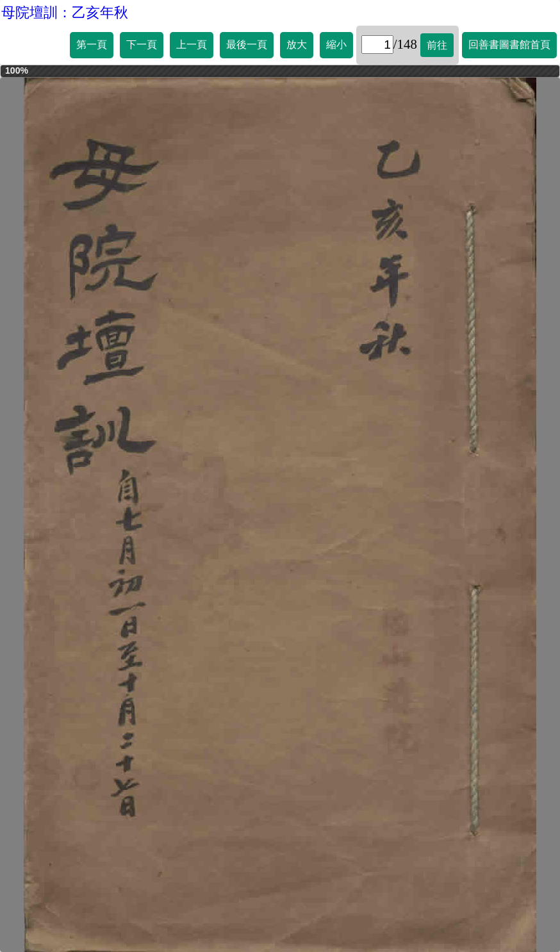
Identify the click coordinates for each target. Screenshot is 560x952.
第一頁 (92, 45)
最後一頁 (247, 45)
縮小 (336, 45)
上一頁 (192, 45)
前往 (437, 45)
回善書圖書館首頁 (509, 45)
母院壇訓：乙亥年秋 (65, 12)
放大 (297, 45)
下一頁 (142, 45)
